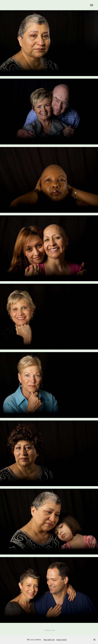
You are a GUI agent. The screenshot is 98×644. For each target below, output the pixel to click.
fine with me (49, 640)
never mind (61, 640)
